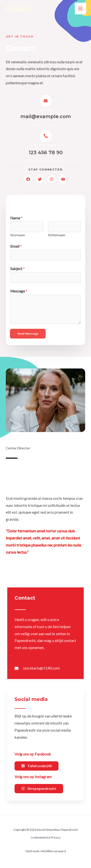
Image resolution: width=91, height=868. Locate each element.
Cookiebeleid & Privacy (45, 837)
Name (16, 218)
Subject (17, 269)
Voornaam (18, 235)
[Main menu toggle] (80, 8)
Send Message (28, 334)
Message (19, 291)
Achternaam (57, 235)
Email (16, 246)
